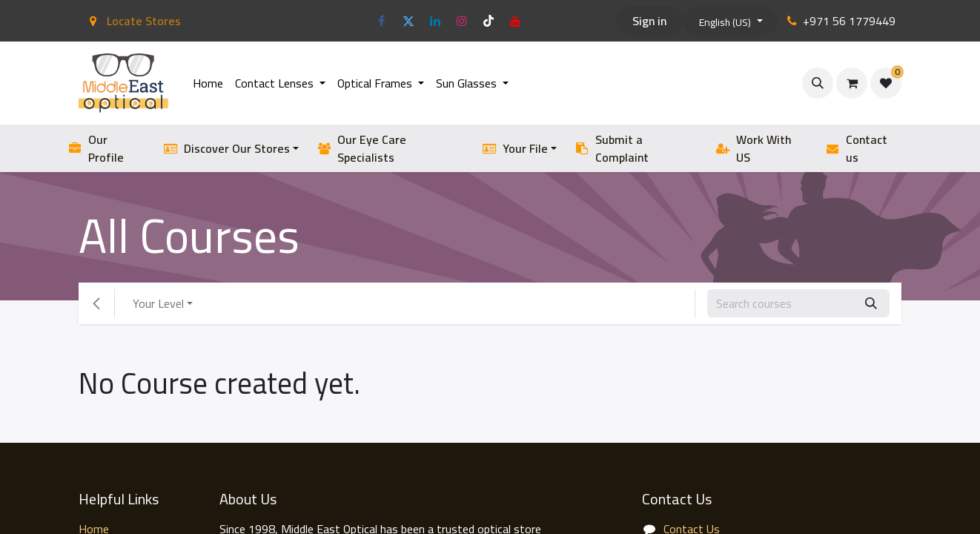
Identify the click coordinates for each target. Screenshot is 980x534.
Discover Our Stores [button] (226, 148)
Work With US (754, 148)
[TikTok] (489, 21)
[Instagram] (462, 21)
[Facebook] (382, 21)
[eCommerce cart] (852, 83)
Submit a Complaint (612, 148)
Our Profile (96, 148)
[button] (818, 83)
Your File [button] (515, 148)
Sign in (649, 21)
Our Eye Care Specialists (361, 148)
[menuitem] (208, 83)
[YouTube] (515, 21)
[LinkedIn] (435, 21)
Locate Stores (133, 21)
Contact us (856, 148)
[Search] (871, 303)
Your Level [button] (158, 303)
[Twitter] (408, 21)
